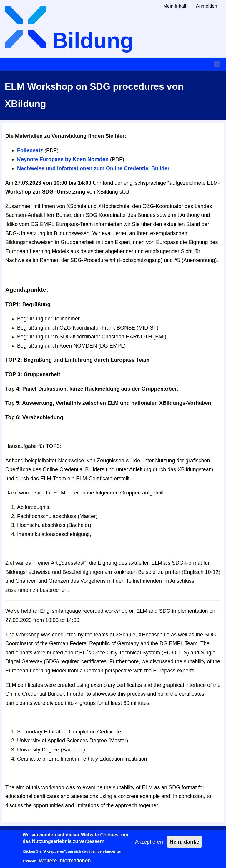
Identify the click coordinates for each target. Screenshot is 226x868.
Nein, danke (184, 845)
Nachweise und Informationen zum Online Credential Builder (93, 168)
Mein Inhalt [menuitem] (175, 6)
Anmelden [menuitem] (207, 6)
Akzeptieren (149, 845)
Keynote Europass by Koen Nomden (63, 159)
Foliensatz (30, 150)
